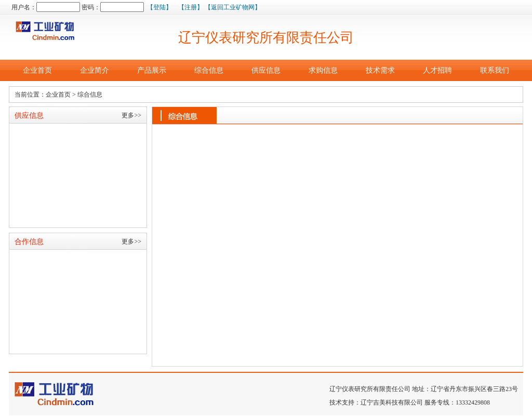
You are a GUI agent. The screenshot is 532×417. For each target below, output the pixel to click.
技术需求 (380, 70)
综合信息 (209, 70)
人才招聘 (437, 70)
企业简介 (95, 70)
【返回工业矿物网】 (233, 7)
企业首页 (37, 70)
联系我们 (495, 70)
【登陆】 (159, 7)
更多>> (131, 115)
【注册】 (191, 7)
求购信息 (323, 70)
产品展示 (152, 70)
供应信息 (266, 70)
